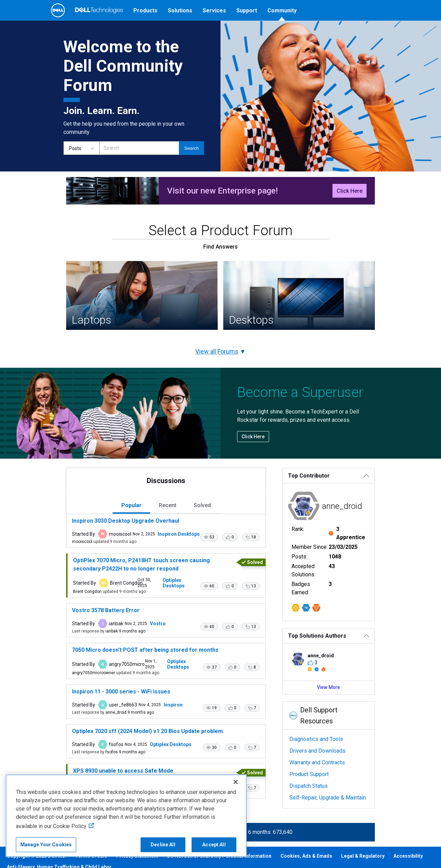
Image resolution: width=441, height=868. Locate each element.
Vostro (136, 641)
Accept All (214, 845)
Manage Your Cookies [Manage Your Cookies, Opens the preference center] (46, 845)
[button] (218, 556)
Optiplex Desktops (170, 601)
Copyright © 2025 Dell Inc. (37, 865)
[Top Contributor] (344, 495)
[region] (126, 816)
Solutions (180, 11)
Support (247, 11)
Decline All (163, 845)
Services (214, 11)
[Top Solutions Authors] (344, 639)
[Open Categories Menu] (80, 30)
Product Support (318, 766)
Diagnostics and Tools (325, 731)
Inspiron (151, 720)
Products (145, 11)
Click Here (372, 210)
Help (360, 30)
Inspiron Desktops (157, 553)
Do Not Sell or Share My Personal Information (219, 865)
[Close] (236, 782)
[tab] (125, 525)
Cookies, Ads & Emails (306, 865)
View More (344, 690)
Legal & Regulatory (363, 865)
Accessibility (408, 865)
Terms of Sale (91, 865)
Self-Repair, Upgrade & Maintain (337, 789)
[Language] (329, 30)
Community (282, 11)
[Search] (139, 167)
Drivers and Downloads (326, 742)
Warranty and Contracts (326, 754)
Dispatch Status (317, 778)
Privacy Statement (137, 865)
